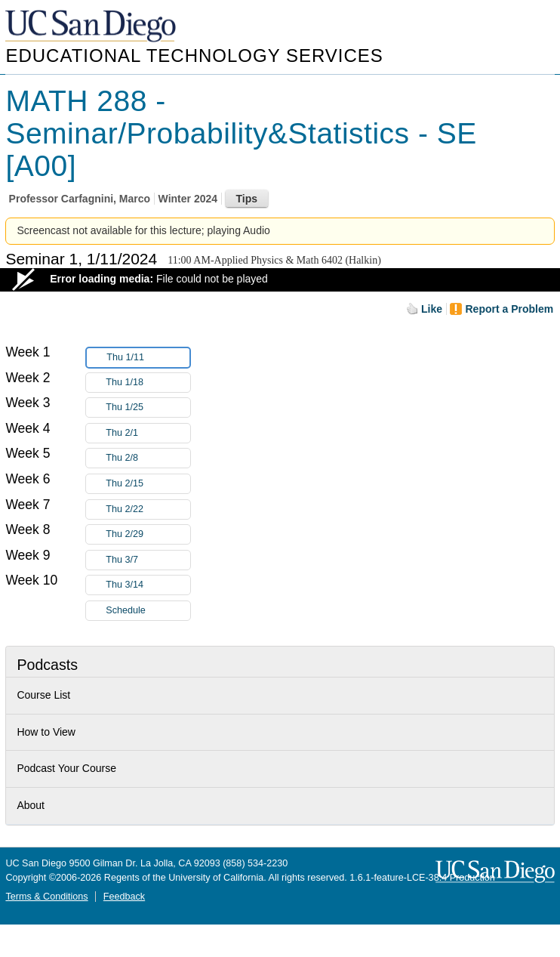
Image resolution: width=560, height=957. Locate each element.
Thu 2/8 (148, 458)
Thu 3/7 (148, 560)
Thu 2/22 (148, 509)
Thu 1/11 (148, 358)
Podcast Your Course (66, 768)
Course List (43, 695)
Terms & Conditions (46, 897)
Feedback (124, 897)
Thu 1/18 (148, 383)
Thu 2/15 (148, 484)
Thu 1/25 (148, 407)
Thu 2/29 (148, 534)
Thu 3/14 (148, 585)
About (31, 805)
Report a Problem (509, 309)
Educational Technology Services (194, 56)
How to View (46, 732)
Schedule (126, 610)
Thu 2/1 (148, 433)
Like (432, 309)
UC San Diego (92, 27)
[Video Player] (280, 280)
